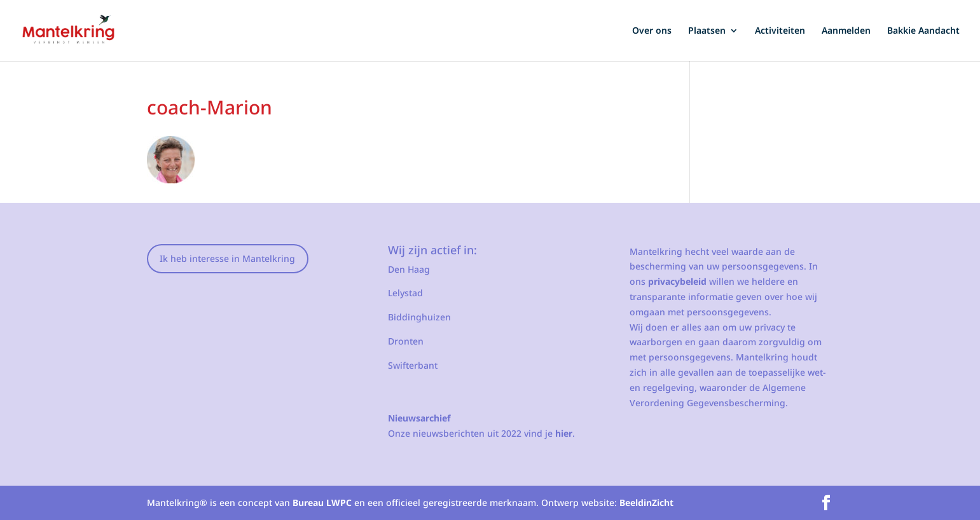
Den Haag (409, 269)
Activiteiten (780, 31)
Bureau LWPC (322, 503)
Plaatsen (707, 31)
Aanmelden (846, 31)
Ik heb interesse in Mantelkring (227, 258)
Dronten (406, 341)
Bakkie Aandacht (923, 31)
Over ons (652, 31)
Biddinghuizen (419, 317)
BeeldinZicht (646, 503)
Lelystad (405, 293)
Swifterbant (413, 365)
